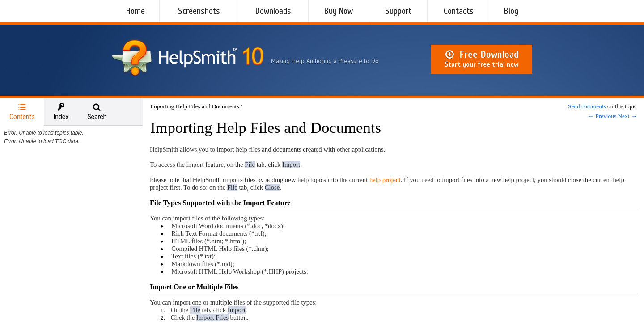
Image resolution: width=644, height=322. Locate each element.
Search (97, 112)
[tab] (22, 112)
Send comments (587, 106)
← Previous (602, 116)
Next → (627, 116)
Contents (22, 112)
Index (61, 112)
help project (385, 180)
